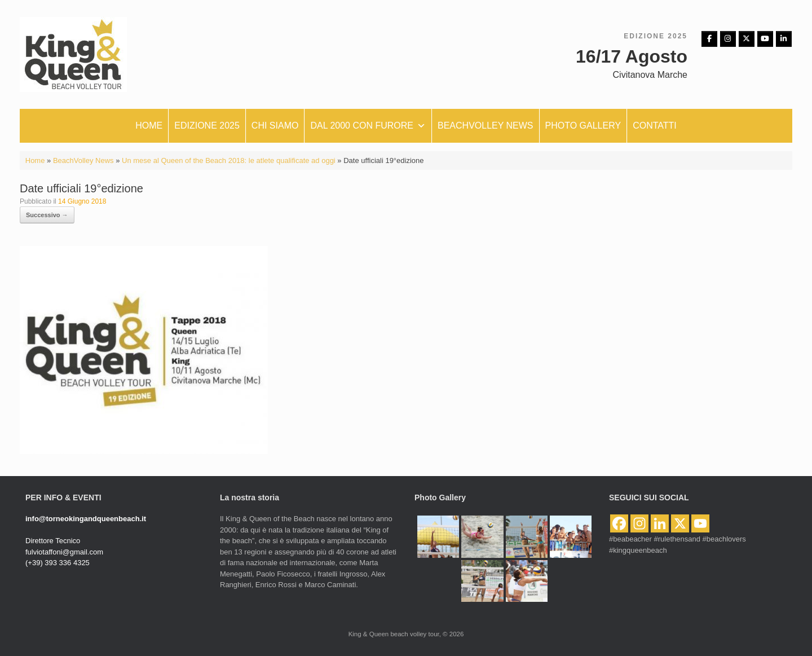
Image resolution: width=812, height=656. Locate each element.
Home (149, 126)
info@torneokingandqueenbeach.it (86, 519)
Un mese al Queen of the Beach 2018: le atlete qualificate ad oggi (229, 160)
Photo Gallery (583, 126)
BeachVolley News (83, 160)
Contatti (655, 126)
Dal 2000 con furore (368, 126)
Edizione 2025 (207, 126)
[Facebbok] (709, 39)
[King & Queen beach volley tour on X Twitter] (747, 39)
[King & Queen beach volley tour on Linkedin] (784, 39)
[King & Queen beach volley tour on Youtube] (765, 39)
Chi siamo (275, 126)
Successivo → (47, 215)
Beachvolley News (486, 126)
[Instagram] (728, 39)
